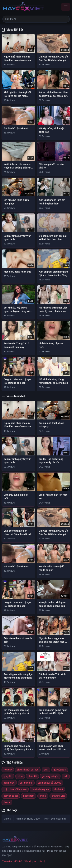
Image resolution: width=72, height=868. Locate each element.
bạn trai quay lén (40, 789)
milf (66, 776)
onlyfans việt (58, 796)
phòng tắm (29, 796)
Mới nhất (18, 861)
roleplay (8, 770)
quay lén (8, 776)
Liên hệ (42, 861)
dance (7, 802)
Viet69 (7, 819)
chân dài (32, 776)
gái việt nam (60, 770)
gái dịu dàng (26, 783)
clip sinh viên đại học (28, 770)
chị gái (43, 796)
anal (46, 770)
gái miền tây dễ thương (50, 783)
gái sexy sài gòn (50, 776)
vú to (20, 776)
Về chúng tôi (30, 861)
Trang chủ (7, 861)
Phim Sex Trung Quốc (28, 819)
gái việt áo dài (11, 796)
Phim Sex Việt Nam (55, 819)
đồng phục (9, 783)
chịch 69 (58, 789)
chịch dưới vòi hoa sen (15, 789)
